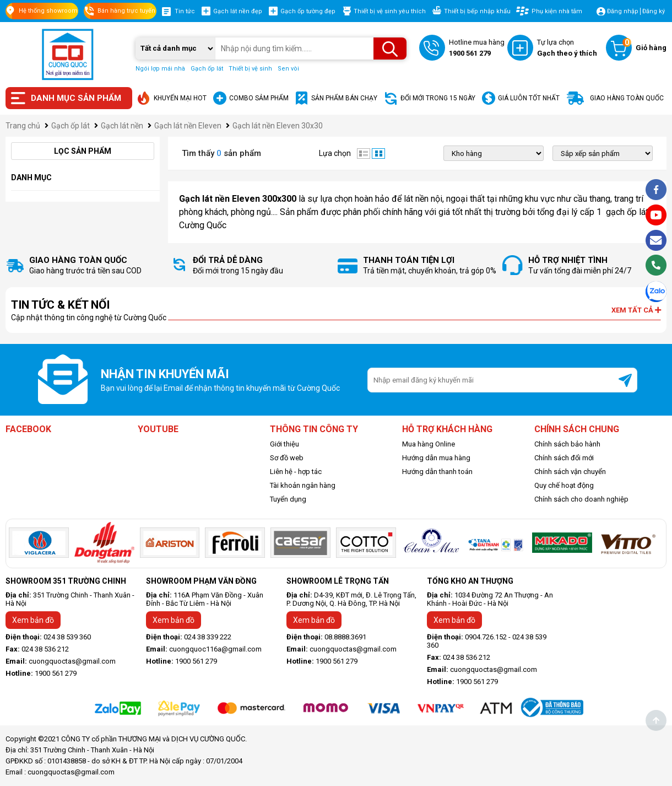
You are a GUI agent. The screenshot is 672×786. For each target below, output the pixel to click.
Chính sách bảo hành (567, 444)
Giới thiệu (284, 444)
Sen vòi (288, 69)
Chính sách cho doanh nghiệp (581, 499)
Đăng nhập (623, 11)
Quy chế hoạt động (564, 485)
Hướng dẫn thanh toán (437, 472)
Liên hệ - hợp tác (296, 472)
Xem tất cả (636, 310)
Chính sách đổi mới (564, 458)
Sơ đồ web (287, 458)
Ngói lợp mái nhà (160, 69)
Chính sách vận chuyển (570, 472)
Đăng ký (654, 11)
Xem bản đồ (33, 620)
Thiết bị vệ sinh (250, 69)
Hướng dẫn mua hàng (436, 458)
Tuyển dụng (288, 499)
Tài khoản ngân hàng (303, 485)
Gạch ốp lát (207, 69)
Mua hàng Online (429, 444)
